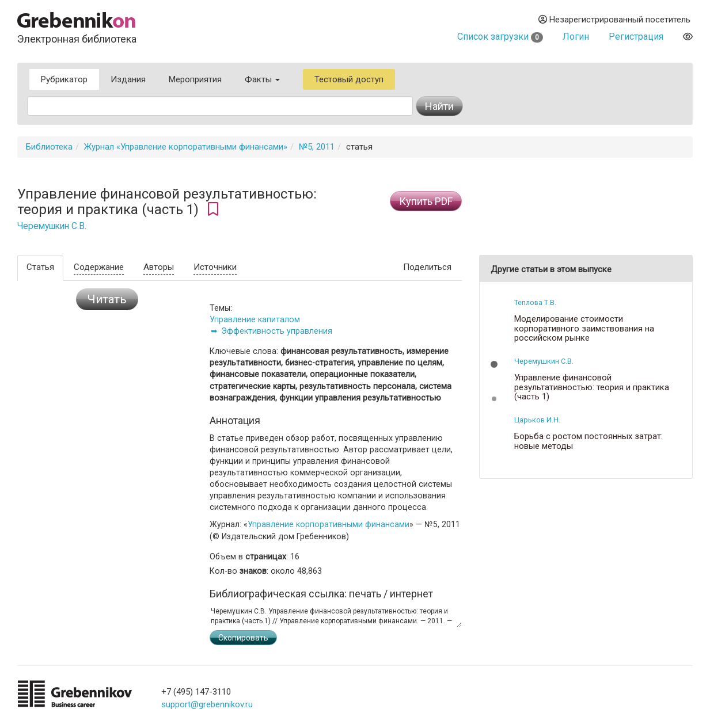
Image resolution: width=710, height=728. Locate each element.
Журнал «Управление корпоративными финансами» (186, 147)
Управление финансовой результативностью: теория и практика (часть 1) (592, 387)
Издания (128, 79)
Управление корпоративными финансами (329, 524)
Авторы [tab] (159, 267)
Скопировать (243, 638)
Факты (262, 79)
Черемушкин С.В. (52, 226)
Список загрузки (500, 37)
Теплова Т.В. (535, 302)
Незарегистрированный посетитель (614, 20)
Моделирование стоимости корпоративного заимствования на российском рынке (584, 329)
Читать (107, 299)
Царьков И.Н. (537, 420)
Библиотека (49, 147)
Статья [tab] (40, 267)
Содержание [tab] (99, 267)
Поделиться (427, 267)
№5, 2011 (317, 147)
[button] (494, 364)
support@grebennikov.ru (207, 704)
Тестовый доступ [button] (349, 79)
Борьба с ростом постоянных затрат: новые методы (588, 441)
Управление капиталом (255, 319)
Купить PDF (426, 201)
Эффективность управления (277, 331)
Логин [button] (576, 37)
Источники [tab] (215, 267)
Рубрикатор (64, 79)
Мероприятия (195, 79)
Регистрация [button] (636, 37)
